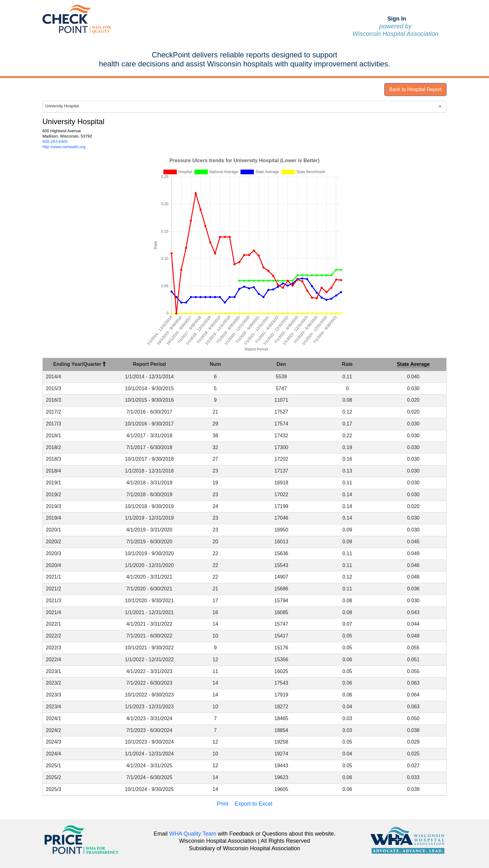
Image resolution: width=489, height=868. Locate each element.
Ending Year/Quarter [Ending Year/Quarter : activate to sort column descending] (80, 364)
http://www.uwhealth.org (64, 147)
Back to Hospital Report (415, 89)
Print (223, 804)
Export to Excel (253, 804)
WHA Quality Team (193, 834)
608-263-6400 (55, 141)
